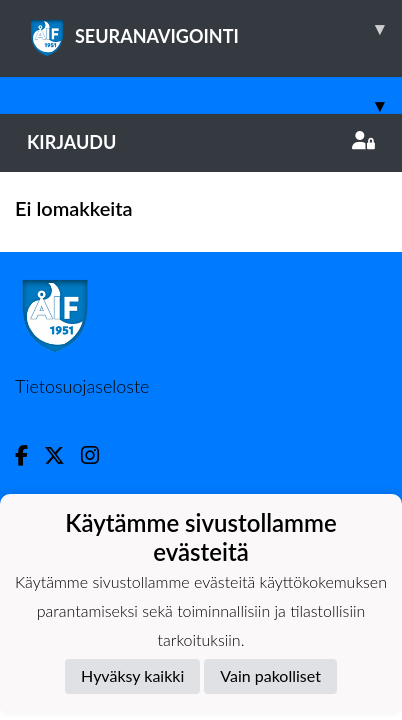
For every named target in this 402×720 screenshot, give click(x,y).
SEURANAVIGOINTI (214, 29)
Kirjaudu (201, 142)
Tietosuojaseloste (82, 386)
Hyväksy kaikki (132, 675)
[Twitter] (62, 455)
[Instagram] (98, 455)
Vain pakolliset (270, 675)
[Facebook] (29, 455)
